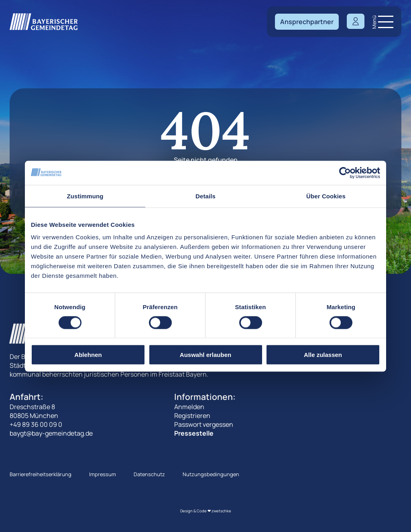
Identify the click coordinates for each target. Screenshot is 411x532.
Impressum (103, 474)
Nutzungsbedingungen (211, 474)
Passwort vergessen (204, 424)
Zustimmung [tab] (85, 196)
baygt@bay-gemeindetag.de (51, 433)
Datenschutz (149, 474)
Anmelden (189, 407)
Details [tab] (205, 196)
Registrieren (192, 416)
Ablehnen (88, 355)
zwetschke (221, 511)
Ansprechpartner (307, 22)
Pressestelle (194, 433)
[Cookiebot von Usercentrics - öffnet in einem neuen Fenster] (345, 173)
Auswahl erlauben (205, 355)
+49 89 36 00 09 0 (36, 424)
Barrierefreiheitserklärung (41, 474)
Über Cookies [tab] (326, 196)
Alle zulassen (323, 355)
